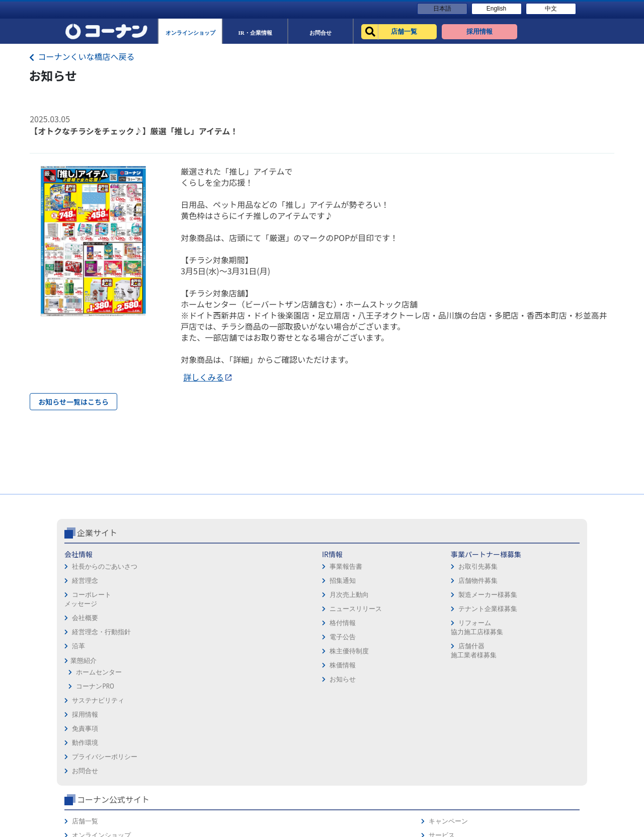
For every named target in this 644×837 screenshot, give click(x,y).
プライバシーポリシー (359, 639)
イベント (439, 639)
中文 (551, 9)
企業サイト (97, 575)
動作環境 (339, 625)
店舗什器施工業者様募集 (256, 693)
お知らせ (170, 721)
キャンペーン (542, 597)
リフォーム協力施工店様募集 (260, 670)
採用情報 (339, 597)
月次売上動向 (177, 637)
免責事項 (339, 611)
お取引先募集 (261, 609)
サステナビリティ (98, 743)
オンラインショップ (455, 611)
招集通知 (170, 623)
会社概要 (85, 660)
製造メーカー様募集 (271, 637)
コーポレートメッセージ (88, 641)
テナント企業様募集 (271, 651)
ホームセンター (99, 714)
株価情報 (170, 707)
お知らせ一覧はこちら (73, 402)
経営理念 (85, 623)
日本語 (442, 9)
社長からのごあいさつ (105, 609)
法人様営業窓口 (449, 625)
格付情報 (170, 665)
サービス (536, 611)
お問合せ (339, 653)
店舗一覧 (439, 597)
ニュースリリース (183, 651)
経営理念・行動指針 (101, 674)
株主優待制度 (177, 693)
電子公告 (170, 679)
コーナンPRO (95, 729)
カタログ (536, 625)
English (496, 9)
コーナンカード (546, 639)
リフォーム (442, 653)
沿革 (78, 688)
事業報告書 (173, 609)
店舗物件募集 (261, 623)
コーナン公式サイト (467, 575)
